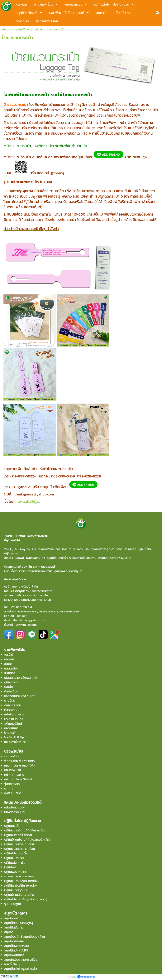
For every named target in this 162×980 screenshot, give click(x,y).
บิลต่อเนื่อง (11, 691)
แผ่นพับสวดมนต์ (15, 807)
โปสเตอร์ (10, 673)
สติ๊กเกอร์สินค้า (14, 723)
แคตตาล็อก (11, 668)
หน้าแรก (6, 30)
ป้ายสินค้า (38, 30)
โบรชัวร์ (9, 655)
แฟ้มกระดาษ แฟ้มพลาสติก (21, 678)
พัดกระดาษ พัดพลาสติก (19, 761)
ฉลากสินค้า (11, 728)
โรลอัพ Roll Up (14, 737)
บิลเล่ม (9, 687)
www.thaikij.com (31, 501)
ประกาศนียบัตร (14, 719)
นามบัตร (10, 700)
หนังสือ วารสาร (14, 714)
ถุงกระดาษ (11, 710)
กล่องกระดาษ (13, 705)
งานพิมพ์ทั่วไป (21, 30)
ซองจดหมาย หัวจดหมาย (20, 696)
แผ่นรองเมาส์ (13, 770)
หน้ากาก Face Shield (18, 779)
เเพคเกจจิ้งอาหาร (15, 742)
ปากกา (8, 788)
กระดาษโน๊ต (11, 756)
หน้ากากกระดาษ (14, 775)
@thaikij (22, 616)
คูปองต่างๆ (11, 682)
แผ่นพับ (9, 659)
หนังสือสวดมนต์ (14, 812)
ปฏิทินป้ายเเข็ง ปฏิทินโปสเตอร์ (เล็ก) (27, 839)
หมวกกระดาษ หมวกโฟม (19, 765)
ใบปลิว (8, 664)
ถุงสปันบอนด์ (13, 793)
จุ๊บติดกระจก (12, 784)
